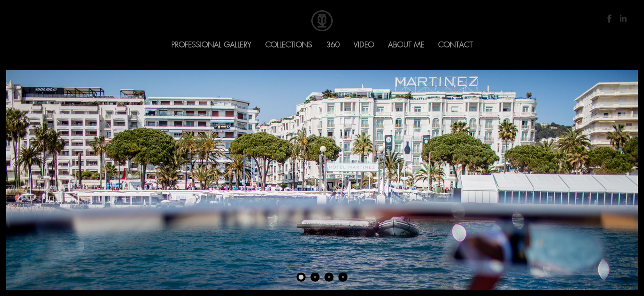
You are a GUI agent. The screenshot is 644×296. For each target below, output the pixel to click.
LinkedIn (623, 18)
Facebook (609, 18)
